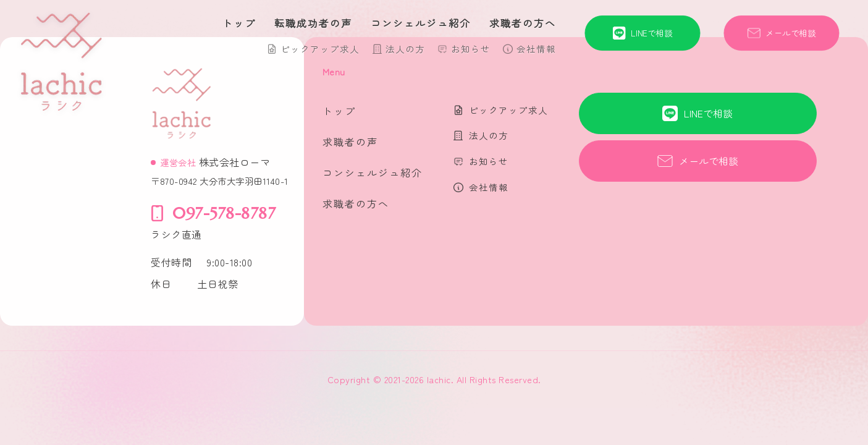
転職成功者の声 (313, 23)
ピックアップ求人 (320, 49)
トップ (239, 23)
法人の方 (405, 49)
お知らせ (471, 49)
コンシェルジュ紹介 (421, 23)
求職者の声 (350, 142)
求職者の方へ (523, 23)
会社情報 (536, 49)
